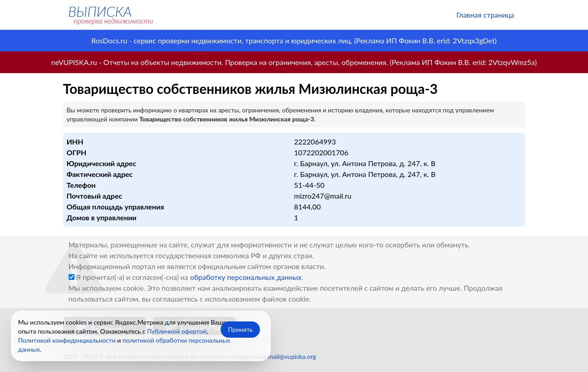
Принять (240, 329)
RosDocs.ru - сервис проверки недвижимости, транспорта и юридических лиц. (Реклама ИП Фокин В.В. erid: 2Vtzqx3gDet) (294, 40)
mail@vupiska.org (292, 356)
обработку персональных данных (246, 277)
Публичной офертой (177, 331)
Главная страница (485, 15)
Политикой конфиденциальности (67, 340)
